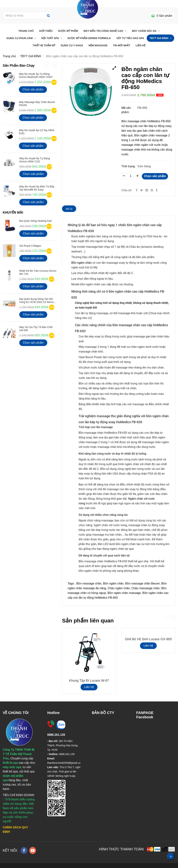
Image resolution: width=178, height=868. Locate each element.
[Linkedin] (147, 190)
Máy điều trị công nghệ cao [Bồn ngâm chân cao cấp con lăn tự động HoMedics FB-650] (104, 31)
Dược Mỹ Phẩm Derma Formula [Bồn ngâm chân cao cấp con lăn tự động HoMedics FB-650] (89, 38)
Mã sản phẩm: (126, 110)
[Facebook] (137, 190)
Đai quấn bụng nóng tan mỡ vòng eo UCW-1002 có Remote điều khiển (38, 302)
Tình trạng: (129, 166)
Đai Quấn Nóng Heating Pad (35, 221)
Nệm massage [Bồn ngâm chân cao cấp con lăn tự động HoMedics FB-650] (98, 45)
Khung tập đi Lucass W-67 (89, 681)
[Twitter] (142, 190)
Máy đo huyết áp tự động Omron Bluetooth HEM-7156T (36, 75)
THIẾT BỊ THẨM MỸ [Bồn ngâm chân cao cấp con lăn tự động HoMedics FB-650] (44, 45)
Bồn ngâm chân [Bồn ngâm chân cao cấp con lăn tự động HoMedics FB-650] (113, 583)
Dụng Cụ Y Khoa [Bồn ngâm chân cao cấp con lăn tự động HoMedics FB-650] (72, 45)
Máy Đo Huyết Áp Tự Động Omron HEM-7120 (35, 160)
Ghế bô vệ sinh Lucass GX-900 (148, 639)
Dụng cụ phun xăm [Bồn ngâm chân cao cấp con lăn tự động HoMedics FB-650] (20, 38)
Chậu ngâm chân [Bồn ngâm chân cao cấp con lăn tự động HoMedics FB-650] (119, 588)
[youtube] (33, 850)
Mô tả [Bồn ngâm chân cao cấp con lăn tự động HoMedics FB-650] (69, 209)
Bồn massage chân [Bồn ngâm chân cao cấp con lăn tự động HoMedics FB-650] (89, 583)
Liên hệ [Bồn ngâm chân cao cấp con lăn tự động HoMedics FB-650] (89, 687)
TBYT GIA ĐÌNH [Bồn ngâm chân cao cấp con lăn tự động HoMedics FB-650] (159, 38)
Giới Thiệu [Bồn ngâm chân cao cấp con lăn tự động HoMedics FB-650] (46, 31)
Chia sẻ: (127, 190)
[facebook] (24, 850)
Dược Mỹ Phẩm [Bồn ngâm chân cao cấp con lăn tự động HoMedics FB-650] (68, 31)
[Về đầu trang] (171, 856)
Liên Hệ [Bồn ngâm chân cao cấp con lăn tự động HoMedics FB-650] (141, 45)
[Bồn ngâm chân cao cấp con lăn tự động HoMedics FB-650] (152, 190)
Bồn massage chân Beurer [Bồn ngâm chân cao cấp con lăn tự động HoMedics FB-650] (143, 583)
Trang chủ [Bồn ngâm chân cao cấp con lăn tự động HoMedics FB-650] (26, 31)
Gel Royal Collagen (30, 246)
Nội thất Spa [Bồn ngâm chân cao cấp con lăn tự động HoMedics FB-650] (50, 38)
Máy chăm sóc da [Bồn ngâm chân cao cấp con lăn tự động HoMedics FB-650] (144, 31)
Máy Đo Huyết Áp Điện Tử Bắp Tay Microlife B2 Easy (37, 188)
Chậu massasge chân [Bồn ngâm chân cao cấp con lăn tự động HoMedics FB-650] (146, 588)
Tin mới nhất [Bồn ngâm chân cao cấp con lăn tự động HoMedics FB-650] (122, 45)
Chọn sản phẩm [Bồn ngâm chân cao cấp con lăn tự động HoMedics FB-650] (155, 176)
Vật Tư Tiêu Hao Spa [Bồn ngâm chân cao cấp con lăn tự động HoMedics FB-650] (130, 38)
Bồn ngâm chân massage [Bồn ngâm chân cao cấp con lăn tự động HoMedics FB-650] (124, 593)
